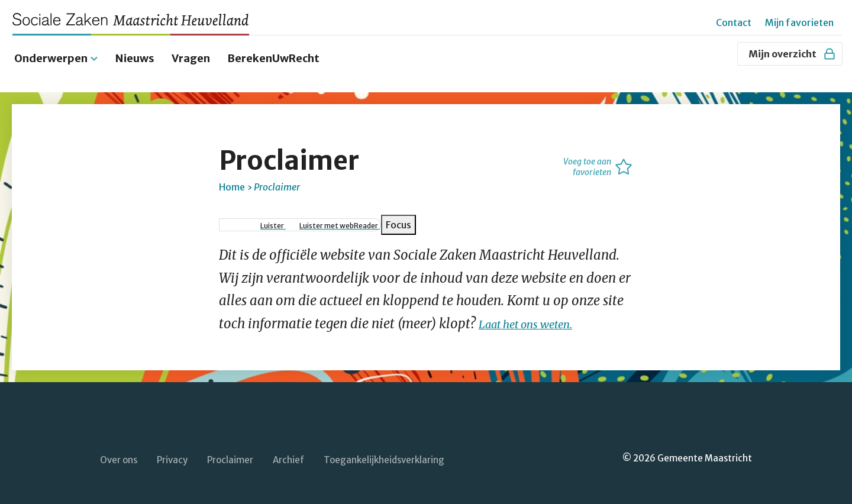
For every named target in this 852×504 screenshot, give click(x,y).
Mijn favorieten (799, 22)
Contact (734, 22)
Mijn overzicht (793, 54)
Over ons (119, 450)
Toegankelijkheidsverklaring (384, 450)
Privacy (172, 450)
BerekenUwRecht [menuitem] (273, 49)
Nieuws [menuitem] (135, 49)
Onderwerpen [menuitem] (51, 49)
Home (232, 177)
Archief (288, 450)
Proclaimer (230, 450)
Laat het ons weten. (536, 314)
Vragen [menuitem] (191, 49)
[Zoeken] (722, 54)
